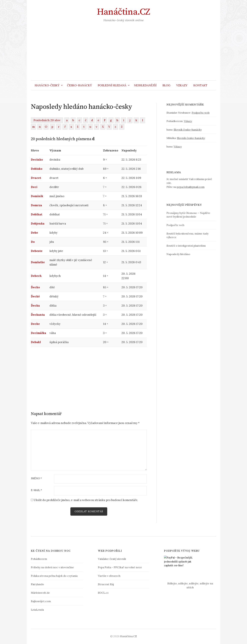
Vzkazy (182, 85)
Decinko (37, 160)
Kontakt (200, 85)
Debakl (36, 342)
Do (33, 242)
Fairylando (37, 584)
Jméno (36, 479)
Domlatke (38, 262)
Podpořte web (201, 113)
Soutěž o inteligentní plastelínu (186, 246)
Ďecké (35, 296)
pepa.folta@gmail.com (191, 187)
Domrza (36, 205)
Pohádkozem (39, 559)
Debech (36, 276)
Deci (34, 187)
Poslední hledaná (112, 85)
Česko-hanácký (79, 85)
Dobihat (37, 214)
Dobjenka (38, 224)
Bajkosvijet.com (41, 601)
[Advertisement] (123, 55)
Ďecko (35, 287)
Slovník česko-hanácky (188, 130)
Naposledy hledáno (178, 254)
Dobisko (37, 169)
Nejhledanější (145, 85)
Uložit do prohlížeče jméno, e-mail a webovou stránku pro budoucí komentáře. (86, 500)
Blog (166, 85)
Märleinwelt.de (40, 593)
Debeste (37, 251)
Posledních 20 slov (47, 120)
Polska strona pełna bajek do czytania (54, 576)
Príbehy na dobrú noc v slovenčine (52, 567)
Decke (35, 324)
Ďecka (35, 306)
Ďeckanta (38, 315)
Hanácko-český (47, 85)
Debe (34, 233)
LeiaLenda (37, 610)
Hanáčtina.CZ (123, 12)
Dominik (37, 196)
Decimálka (39, 333)
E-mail (36, 490)
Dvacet (36, 178)
